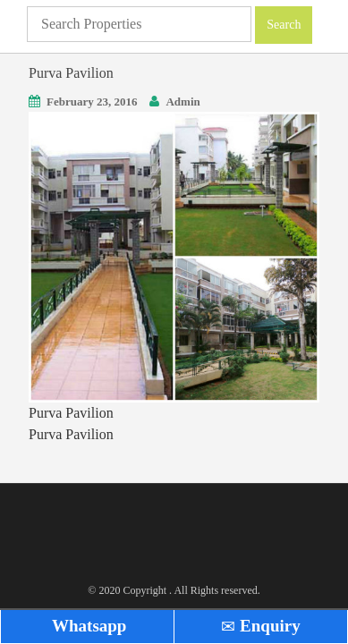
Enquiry (260, 626)
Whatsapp (88, 626)
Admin (182, 102)
